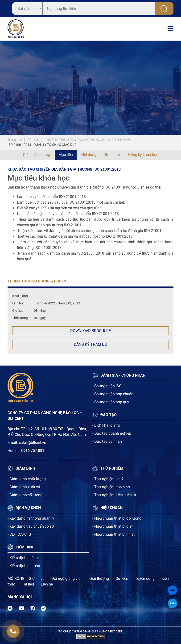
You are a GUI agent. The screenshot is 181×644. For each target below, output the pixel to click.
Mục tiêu (66, 155)
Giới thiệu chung (36, 155)
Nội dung (89, 155)
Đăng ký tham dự (90, 344)
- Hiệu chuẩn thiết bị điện (113, 526)
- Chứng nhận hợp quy (111, 402)
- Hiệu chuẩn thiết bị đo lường (117, 518)
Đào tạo (33, 140)
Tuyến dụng (145, 579)
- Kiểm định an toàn (24, 566)
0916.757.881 (33, 451)
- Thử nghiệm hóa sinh (111, 487)
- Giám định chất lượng (27, 479)
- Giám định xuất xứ (24, 487)
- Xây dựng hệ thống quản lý (31, 518)
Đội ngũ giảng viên (67, 579)
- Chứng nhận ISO (107, 386)
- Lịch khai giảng (106, 425)
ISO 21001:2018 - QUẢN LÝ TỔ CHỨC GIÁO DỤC (42, 145)
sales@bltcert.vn (33, 443)
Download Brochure (90, 331)
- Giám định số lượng (25, 495)
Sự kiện (122, 579)
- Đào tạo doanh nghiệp (112, 433)
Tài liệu (28, 584)
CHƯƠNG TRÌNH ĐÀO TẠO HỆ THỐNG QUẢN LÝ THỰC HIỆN (88, 140)
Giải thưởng (99, 579)
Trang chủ (15, 140)
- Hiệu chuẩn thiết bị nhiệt (113, 534)
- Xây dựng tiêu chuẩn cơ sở (31, 526)
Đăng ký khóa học (143, 155)
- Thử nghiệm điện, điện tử (114, 495)
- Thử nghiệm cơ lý (108, 479)
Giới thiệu (37, 579)
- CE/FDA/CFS (19, 534)
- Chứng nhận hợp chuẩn (113, 394)
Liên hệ (47, 584)
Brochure (112, 155)
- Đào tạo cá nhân (107, 441)
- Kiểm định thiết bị (23, 558)
